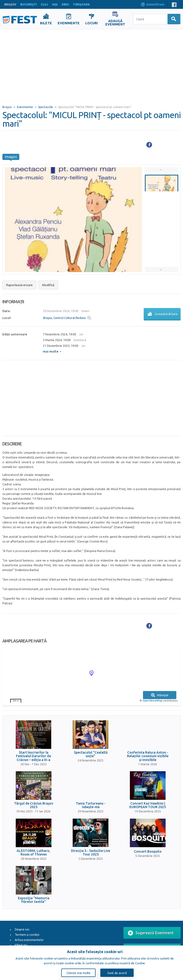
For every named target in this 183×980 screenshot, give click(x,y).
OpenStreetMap (152, 701)
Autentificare (152, 5)
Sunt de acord (117, 973)
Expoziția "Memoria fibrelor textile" (34, 900)
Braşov (7, 107)
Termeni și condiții (27, 935)
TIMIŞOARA (81, 4)
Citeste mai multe (79, 973)
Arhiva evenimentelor (29, 940)
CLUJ (44, 4)
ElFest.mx (21, 945)
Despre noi (22, 929)
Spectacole (46, 107)
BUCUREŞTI (29, 4)
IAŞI (55, 4)
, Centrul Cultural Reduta (64, 318)
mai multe (52, 351)
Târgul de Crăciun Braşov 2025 (34, 805)
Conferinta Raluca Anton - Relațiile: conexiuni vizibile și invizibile (148, 756)
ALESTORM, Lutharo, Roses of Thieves (33, 853)
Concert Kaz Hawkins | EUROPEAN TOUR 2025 (148, 805)
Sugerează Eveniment (151, 933)
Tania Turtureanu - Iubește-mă (91, 805)
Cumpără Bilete (162, 314)
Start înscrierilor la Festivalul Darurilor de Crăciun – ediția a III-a (33, 756)
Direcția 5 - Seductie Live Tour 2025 (91, 853)
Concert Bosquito (148, 852)
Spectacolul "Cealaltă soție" (91, 754)
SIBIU (65, 4)
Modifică (48, 285)
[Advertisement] (92, 65)
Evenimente (25, 107)
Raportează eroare (19, 285)
